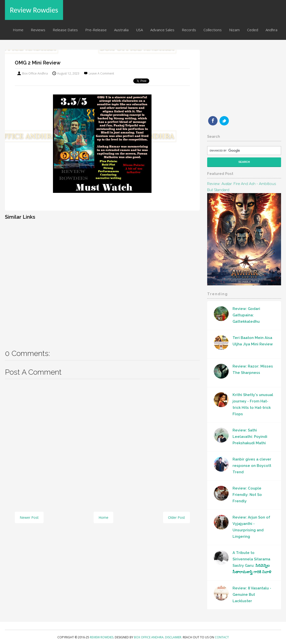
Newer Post (29, 517)
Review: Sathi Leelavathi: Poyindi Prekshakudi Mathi (250, 437)
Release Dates (65, 30)
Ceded (253, 30)
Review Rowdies (34, 10)
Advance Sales (162, 30)
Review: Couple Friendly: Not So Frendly (247, 495)
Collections (213, 30)
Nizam (234, 30)
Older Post (177, 517)
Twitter (224, 121)
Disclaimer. (174, 637)
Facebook (213, 121)
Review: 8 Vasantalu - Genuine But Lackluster (252, 595)
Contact (222, 637)
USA (139, 30)
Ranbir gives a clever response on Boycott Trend (252, 466)
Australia (121, 30)
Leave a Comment (101, 73)
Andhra (271, 30)
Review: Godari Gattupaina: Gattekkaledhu (246, 315)
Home (18, 30)
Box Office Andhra (149, 637)
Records (189, 30)
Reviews (38, 30)
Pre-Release (96, 30)
